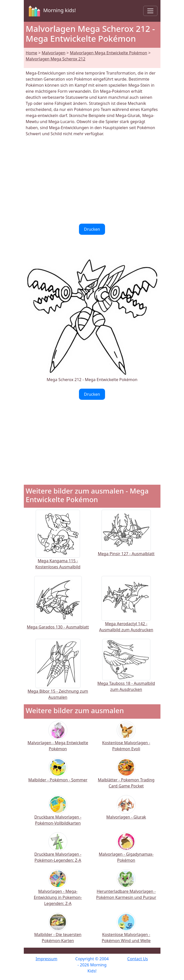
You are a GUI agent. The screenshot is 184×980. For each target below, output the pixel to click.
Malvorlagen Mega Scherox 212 (56, 59)
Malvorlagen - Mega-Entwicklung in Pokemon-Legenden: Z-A (58, 891)
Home (32, 53)
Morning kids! (51, 11)
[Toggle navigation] (150, 11)
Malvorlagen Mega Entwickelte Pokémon (109, 53)
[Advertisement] (92, 180)
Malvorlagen (54, 53)
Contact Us (138, 959)
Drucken (92, 229)
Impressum (47, 959)
